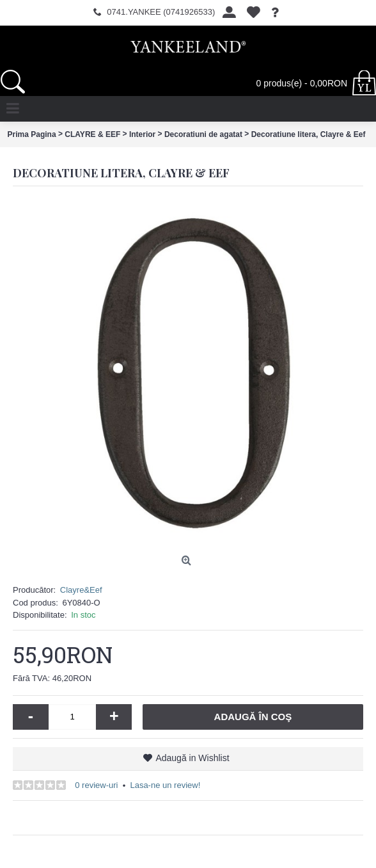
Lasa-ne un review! (165, 785)
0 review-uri (96, 785)
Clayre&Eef (81, 590)
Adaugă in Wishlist (192, 758)
